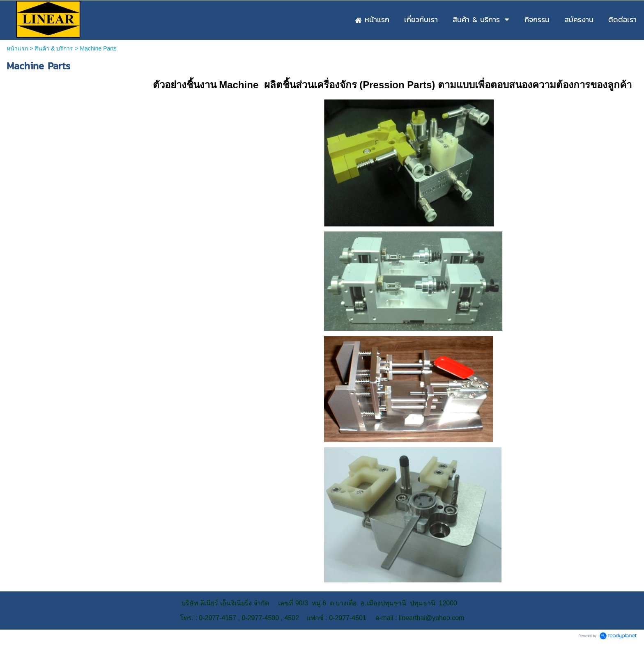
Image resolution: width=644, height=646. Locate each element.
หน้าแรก (17, 48)
